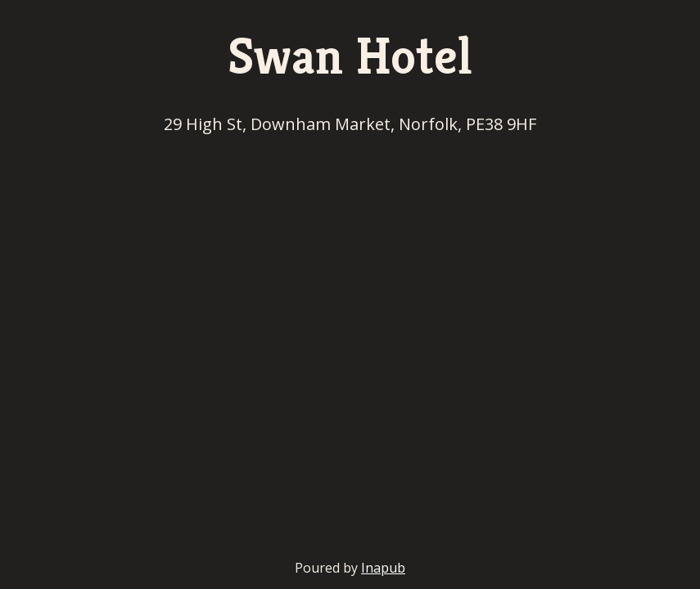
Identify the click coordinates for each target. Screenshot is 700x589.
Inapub (383, 568)
